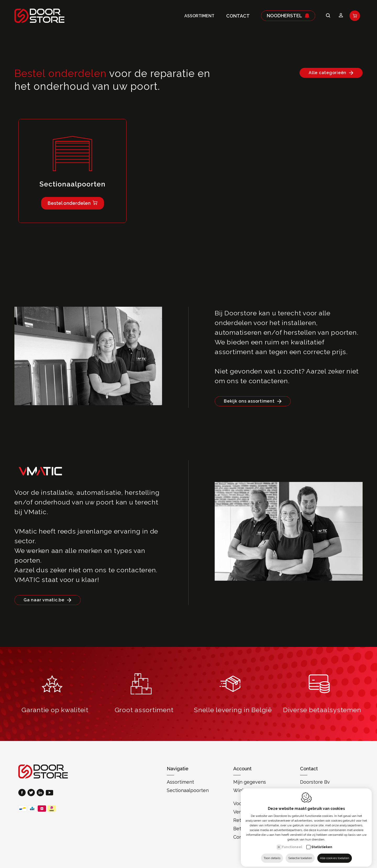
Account (242, 769)
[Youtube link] (49, 793)
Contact (238, 16)
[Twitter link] (32, 793)
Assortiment (199, 16)
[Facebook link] (23, 793)
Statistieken (322, 843)
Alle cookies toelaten (335, 854)
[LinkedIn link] (41, 793)
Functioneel (292, 843)
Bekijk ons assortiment (249, 401)
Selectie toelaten (300, 854)
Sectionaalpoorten (188, 790)
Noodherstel (288, 16)
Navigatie (178, 769)
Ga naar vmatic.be (44, 600)
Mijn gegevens (250, 782)
